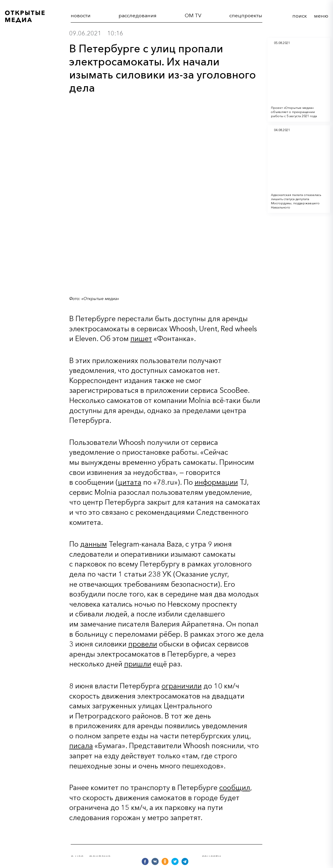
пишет (141, 339)
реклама (100, 856)
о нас (77, 856)
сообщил (235, 788)
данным (94, 544)
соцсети (211, 856)
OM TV (193, 15)
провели (143, 644)
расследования (138, 15)
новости (81, 15)
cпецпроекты (246, 15)
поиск (300, 16)
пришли (138, 664)
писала (81, 746)
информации (216, 482)
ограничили (182, 686)
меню (321, 16)
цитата (130, 482)
